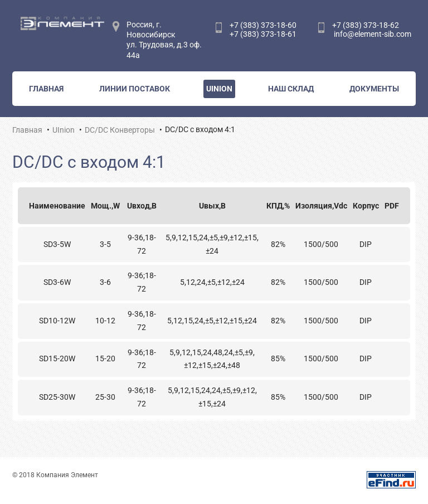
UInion (219, 89)
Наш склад (291, 89)
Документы (374, 89)
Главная (46, 89)
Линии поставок (135, 89)
